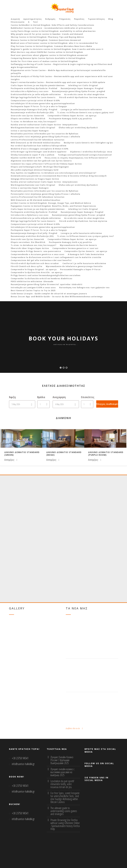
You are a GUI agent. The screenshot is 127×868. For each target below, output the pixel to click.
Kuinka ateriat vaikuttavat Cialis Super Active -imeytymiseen (44, 125)
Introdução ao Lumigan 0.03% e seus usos (33, 288)
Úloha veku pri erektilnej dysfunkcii (78, 128)
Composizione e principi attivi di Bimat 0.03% (35, 101)
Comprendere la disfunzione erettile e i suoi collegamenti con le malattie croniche (56, 257)
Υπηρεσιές (65, 19)
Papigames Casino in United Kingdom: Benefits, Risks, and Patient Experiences (53, 206)
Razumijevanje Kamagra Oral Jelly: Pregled (34, 110)
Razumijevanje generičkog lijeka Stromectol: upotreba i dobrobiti (47, 284)
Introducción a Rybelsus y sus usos (30, 91)
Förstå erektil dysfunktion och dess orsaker (35, 263)
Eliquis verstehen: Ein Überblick (28, 119)
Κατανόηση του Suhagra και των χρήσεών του (84, 288)
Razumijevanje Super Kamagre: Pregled (82, 88)
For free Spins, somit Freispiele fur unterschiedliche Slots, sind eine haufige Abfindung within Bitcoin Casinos (65, 798)
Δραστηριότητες (33, 19)
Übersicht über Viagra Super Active (30, 248)
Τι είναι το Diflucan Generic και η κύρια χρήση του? (86, 113)
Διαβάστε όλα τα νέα (74, 728)
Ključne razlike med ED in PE (26, 158)
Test (35, 22)
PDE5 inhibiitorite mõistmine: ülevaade (32, 281)
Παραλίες (79, 19)
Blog (111, 19)
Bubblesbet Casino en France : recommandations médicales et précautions (51, 28)
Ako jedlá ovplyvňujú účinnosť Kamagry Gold (35, 170)
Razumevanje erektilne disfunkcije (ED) (32, 113)
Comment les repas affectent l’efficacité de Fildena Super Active (46, 164)
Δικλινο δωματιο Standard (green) (22, 454)
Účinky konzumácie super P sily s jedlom (33, 155)
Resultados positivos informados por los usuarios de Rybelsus (45, 134)
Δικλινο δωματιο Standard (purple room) (106, 454)
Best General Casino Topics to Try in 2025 (33, 290)
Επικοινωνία (18, 22)
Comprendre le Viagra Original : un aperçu (34, 269)
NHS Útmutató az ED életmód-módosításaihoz (36, 143)
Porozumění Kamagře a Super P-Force (80, 269)
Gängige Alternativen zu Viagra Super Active (35, 179)
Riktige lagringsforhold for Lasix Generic (33, 97)
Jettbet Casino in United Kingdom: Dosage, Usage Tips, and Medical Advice (51, 203)
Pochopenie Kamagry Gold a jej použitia (70, 119)
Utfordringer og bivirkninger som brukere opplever (39, 152)
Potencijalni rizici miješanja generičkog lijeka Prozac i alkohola (45, 137)
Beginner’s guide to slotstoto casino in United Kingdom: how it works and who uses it (57, 49)
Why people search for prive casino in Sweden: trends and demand (47, 34)
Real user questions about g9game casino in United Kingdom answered (49, 55)
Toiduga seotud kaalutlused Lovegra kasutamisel (85, 155)
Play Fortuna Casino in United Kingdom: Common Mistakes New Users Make (51, 46)
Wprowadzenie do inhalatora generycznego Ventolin (74, 266)
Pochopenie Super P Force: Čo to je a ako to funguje (39, 106)
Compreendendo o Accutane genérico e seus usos (38, 254)
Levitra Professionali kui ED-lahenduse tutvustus (38, 140)
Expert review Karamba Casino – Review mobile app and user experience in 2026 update (58, 82)
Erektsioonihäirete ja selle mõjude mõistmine (36, 94)
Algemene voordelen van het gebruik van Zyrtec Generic (41, 161)
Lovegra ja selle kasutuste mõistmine (81, 110)
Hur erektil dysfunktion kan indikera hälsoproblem (39, 146)
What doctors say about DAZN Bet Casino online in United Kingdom (47, 52)
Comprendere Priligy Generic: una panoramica (36, 251)
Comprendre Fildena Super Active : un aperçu (72, 116)
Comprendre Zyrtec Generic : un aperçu (86, 251)
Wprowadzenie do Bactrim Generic (79, 245)
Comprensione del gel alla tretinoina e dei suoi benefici (41, 260)
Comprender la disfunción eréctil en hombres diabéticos (42, 279)
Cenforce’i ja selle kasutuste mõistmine (84, 263)
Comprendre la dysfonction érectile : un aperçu (37, 272)
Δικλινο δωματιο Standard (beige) (64, 454)
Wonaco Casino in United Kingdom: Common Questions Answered (46, 40)
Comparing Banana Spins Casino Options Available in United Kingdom (48, 58)
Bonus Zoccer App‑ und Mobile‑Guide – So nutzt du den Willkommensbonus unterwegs (57, 297)
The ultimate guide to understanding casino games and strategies (64, 811)
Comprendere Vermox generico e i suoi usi (75, 248)
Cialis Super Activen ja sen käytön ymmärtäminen (38, 85)
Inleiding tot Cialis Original (83, 85)
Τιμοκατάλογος (96, 19)
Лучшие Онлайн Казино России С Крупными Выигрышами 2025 (62, 760)
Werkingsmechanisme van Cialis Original (33, 128)
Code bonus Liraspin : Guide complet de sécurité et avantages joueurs (49, 294)
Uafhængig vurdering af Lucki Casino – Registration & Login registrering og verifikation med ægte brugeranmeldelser (61, 66)
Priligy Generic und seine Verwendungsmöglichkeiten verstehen (46, 275)
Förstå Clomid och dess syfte (27, 266)
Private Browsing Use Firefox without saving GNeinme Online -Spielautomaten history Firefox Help (65, 824)
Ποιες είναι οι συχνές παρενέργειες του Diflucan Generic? (76, 158)
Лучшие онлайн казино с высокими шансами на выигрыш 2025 (62, 772)
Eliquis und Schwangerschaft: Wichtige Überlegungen (40, 167)
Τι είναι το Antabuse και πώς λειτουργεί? (34, 122)
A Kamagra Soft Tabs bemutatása (86, 254)
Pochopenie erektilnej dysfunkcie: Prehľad (34, 88)
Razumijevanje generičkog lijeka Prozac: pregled (79, 91)
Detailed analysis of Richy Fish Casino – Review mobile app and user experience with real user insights (62, 78)
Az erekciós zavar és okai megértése (84, 94)
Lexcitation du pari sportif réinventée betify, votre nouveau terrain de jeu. (62, 784)
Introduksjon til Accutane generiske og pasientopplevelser (43, 103)
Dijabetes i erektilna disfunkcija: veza (91, 152)
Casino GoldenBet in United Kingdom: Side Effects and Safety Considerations (52, 25)
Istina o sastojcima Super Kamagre (30, 131)
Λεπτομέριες (11, 460)
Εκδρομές (50, 19)
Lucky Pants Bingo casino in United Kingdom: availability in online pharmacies (53, 31)
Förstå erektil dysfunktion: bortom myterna (83, 97)
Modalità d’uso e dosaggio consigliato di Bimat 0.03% (40, 149)
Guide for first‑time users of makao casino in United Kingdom (44, 61)
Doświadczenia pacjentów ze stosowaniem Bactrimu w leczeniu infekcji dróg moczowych (59, 176)
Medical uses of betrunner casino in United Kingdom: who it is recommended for (54, 43)
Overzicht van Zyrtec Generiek (27, 116)
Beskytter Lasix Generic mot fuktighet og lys (88, 143)
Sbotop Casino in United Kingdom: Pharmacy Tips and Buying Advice (47, 37)
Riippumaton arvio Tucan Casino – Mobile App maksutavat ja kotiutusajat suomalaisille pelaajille (58, 72)
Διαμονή (15, 19)
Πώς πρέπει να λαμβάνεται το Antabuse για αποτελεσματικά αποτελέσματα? (54, 173)
